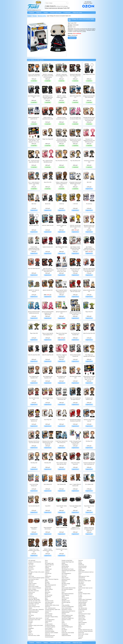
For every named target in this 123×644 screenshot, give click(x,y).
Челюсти (80, 612)
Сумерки (80, 569)
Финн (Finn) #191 (48, 182)
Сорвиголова (81, 565)
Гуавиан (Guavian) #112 (48, 247)
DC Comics (31, 568)
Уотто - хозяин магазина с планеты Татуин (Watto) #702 (34, 184)
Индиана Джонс (48, 621)
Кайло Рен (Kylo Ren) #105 (89, 333)
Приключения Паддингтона (68, 618)
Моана (63, 586)
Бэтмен (30, 624)
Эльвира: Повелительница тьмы (85, 630)
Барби (30, 617)
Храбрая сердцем (82, 605)
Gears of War (31, 576)
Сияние (80, 562)
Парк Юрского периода (67, 610)
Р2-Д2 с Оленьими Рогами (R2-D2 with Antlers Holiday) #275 (75, 443)
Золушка (47, 612)
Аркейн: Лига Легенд (33, 612)
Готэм (46, 575)
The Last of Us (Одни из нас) (35, 602)
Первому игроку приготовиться (68, 611)
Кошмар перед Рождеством (68, 562)
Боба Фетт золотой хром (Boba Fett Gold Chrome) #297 (75, 227)
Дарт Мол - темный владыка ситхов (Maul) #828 (61, 97)
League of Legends (32, 584)
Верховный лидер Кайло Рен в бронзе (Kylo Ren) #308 (75, 76)
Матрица (64, 582)
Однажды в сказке (66, 601)
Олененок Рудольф (66, 602)
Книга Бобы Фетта (49, 630)
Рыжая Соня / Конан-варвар (68, 633)
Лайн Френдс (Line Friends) (68, 569)
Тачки (80, 575)
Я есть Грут (81, 635)
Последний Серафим (66, 617)
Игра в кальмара (49, 614)
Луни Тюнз (64, 576)
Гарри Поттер (48, 566)
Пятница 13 (64, 624)
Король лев (47, 634)
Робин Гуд (64, 631)
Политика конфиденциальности (34, 10)
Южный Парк (81, 633)
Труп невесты (81, 582)
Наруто (63, 597)
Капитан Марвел (49, 628)
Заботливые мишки (49, 602)
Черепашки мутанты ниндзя (84, 614)
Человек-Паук (81, 611)
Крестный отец (65, 568)
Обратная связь (77, 13)
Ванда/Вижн (31, 628)
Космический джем (49, 637)
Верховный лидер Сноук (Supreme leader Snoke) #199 (89, 227)
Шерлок (80, 627)
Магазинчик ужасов (66, 579)
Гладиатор (47, 571)
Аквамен (30, 608)
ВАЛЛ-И (30, 627)
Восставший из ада (49, 563)
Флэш (80, 591)
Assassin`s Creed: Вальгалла (35, 562)
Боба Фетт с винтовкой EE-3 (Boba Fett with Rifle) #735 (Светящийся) (48, 76)
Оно (63, 604)
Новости (39, 13)
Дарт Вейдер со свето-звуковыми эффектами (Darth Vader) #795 (48, 97)
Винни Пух (31, 634)
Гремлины (47, 578)
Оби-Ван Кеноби (65, 598)
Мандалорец (64, 581)
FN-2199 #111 (89, 204)
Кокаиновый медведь (50, 631)
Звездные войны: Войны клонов (52, 605)
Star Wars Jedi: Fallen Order (34, 601)
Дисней (47, 594)
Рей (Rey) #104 (89, 441)
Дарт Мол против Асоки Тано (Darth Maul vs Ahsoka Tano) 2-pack (61, 270)
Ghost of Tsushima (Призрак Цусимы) (36, 578)
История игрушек (49, 624)
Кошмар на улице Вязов (67, 560)
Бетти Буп (31, 621)
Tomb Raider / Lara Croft (34, 604)
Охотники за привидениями (68, 607)
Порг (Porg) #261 (61, 420)
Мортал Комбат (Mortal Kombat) (69, 588)
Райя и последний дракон (67, 627)
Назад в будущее (65, 595)
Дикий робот (48, 592)
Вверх (30, 630)
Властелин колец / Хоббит (34, 635)
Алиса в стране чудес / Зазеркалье (36, 610)
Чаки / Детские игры (83, 608)
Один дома (64, 599)
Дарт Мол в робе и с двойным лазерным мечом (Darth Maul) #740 (48, 270)
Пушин (63, 622)
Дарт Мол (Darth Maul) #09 (34, 269)
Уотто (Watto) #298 (89, 484)
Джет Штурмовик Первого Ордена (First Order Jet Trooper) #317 (62, 292)
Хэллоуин (80, 607)
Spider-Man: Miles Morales (34, 599)
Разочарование (65, 625)
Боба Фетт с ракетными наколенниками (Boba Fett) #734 (61, 76)
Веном (30, 633)
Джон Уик (47, 591)
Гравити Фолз (48, 576)
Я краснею (81, 637)
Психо (63, 621)
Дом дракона (48, 597)
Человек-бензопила (83, 610)
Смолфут (80, 563)
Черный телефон (82, 620)
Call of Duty (31, 565)
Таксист (80, 573)
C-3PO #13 (61, 204)
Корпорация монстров (50, 635)
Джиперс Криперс (49, 589)
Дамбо (46, 581)
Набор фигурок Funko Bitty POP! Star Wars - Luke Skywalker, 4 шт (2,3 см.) (34, 141)
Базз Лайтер (31, 615)
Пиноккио (64, 614)
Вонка (46, 560)
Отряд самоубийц (66, 605)
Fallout (30, 571)
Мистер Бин (64, 585)
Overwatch (31, 594)
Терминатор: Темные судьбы (85, 581)
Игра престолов (48, 615)
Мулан (63, 592)
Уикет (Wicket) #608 (61, 484)
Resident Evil (31, 597)
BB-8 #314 (34, 204)
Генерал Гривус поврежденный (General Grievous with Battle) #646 (34, 248)
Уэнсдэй (80, 586)
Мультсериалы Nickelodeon (68, 594)
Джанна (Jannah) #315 (48, 290)
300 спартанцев (32, 560)
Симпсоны (81, 560)
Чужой (80, 625)
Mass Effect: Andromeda (34, 591)
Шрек (79, 628)
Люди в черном (65, 578)
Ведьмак (30, 631)
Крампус (64, 563)
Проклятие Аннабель (66, 620)
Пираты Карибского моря (67, 615)
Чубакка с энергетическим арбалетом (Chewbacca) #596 (61, 184)
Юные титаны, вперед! (83, 634)
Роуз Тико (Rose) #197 (75, 161)
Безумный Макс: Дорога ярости (35, 618)
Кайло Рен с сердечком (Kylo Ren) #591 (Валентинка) (61, 356)
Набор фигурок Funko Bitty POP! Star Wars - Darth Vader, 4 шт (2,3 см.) (89, 378)
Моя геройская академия (67, 589)
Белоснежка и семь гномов (34, 620)
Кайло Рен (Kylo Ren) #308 (34, 355)
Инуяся (47, 622)
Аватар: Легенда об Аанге (34, 607)
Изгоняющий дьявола (50, 620)
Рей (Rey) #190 (34, 463)
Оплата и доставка (56, 13)
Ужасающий (81, 584)
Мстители (64, 591)
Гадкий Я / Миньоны (49, 565)
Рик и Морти (64, 630)
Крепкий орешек (65, 566)
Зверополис (48, 607)
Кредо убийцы (65, 565)
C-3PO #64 (75, 204)
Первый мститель (66, 612)
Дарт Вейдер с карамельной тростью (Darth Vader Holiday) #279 (89, 248)
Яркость (80, 638)
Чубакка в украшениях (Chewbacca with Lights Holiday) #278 (89, 529)
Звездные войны (49, 604)
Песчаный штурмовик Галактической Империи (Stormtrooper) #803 (62, 141)
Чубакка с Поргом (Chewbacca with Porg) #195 (48, 551)
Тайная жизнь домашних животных (86, 572)
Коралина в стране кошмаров (51, 633)
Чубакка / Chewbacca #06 (62, 528)
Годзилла (47, 572)
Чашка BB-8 (48, 506)
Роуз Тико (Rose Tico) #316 (61, 161)
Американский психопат (34, 611)
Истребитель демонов (50, 625)
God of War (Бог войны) (33, 579)
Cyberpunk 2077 (32, 566)
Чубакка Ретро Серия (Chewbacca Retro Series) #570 (34, 551)
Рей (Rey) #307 (48, 463)
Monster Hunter (32, 592)
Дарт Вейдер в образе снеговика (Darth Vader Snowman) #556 (75, 248)
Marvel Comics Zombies (33, 586)
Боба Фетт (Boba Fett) (34, 225)
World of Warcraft (32, 605)
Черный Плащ (81, 618)
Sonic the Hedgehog (33, 598)
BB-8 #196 (89, 182)
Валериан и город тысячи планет (36, 625)
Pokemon (30, 595)
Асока (30, 614)
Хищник (80, 598)
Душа (46, 598)
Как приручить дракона (50, 627)
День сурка (47, 584)
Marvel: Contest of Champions (35, 588)
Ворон (46, 562)
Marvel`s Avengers (32, 589)
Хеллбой (80, 597)
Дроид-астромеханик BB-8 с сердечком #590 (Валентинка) (48, 313)
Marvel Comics (31, 585)
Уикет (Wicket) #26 (48, 484)
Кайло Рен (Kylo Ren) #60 (48, 355)
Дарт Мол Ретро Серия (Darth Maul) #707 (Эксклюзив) (75, 270)
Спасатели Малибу (82, 566)
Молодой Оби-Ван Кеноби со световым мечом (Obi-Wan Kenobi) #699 (89, 119)
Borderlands (31, 563)
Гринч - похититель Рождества (52, 579)
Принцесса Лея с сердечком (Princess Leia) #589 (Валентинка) (89, 141)
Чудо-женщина (82, 624)
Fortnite (30, 575)
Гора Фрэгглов (48, 573)
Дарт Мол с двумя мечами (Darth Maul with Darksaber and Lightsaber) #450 (89, 270)
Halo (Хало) (31, 581)
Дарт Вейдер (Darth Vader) (89, 74)
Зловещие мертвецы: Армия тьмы (53, 610)
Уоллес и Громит (82, 585)
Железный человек (49, 601)
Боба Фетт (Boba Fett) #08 (48, 225)
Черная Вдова (81, 615)
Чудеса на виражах (82, 622)
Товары (46, 13)
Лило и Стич (64, 575)
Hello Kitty (31, 582)
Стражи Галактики (82, 568)
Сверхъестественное (66, 635)
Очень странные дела (66, 608)
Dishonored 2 (31, 569)
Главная (32, 13)
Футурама (80, 592)
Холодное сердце (82, 604)
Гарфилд (47, 568)
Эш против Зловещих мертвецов (85, 631)
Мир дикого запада (66, 584)
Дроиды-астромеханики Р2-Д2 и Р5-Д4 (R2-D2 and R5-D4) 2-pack (75, 313)
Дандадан (47, 582)
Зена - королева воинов (50, 608)
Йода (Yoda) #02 (89, 312)
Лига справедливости (66, 573)
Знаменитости (48, 611)
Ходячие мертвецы (82, 602)
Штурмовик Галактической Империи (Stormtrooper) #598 (75, 184)
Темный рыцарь (82, 579)
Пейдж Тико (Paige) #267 (48, 139)
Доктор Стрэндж (49, 595)
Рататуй (63, 628)
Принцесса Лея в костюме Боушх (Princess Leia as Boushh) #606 (75, 141)
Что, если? (81, 621)
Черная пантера (82, 617)
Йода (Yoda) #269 (34, 333)
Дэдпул (47, 599)
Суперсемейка (81, 571)
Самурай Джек (65, 634)
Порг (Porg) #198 (48, 420)
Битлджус (31, 622)
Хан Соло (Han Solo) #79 (34, 506)
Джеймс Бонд (48, 588)
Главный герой (48, 569)
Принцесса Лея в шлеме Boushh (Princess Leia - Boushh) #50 (48, 443)
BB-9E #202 (48, 204)
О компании (67, 13)
